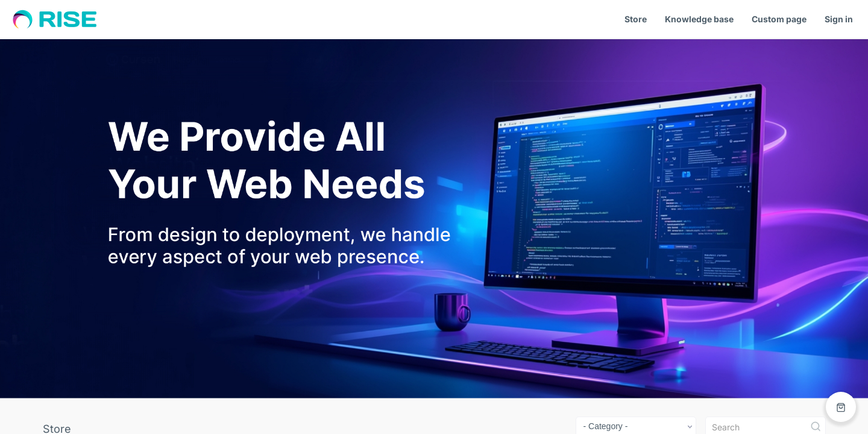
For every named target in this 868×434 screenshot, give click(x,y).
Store (636, 19)
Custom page (779, 19)
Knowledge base (699, 19)
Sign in (839, 19)
